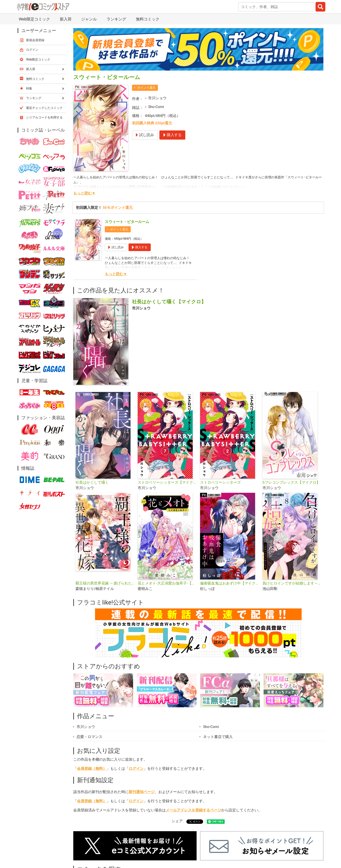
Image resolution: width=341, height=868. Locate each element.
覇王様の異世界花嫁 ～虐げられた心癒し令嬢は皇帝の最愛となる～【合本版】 (105, 583)
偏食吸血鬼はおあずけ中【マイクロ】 (230, 583)
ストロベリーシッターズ (220, 482)
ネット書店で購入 (218, 737)
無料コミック (148, 19)
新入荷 (66, 19)
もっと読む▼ (84, 193)
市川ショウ (157, 98)
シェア (177, 821)
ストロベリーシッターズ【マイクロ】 (167, 482)
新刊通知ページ (142, 792)
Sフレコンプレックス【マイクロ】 (291, 482)
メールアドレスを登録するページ (193, 810)
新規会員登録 (35, 40)
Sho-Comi (156, 107)
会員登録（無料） (92, 768)
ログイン (136, 768)
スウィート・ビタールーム (127, 222)
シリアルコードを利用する (44, 117)
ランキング (116, 19)
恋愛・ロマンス (89, 737)
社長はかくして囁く (92, 482)
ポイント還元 (146, 88)
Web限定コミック (34, 19)
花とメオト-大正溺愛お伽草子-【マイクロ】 (167, 583)
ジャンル (89, 19)
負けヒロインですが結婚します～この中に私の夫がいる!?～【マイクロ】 (292, 583)
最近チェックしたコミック (44, 108)
